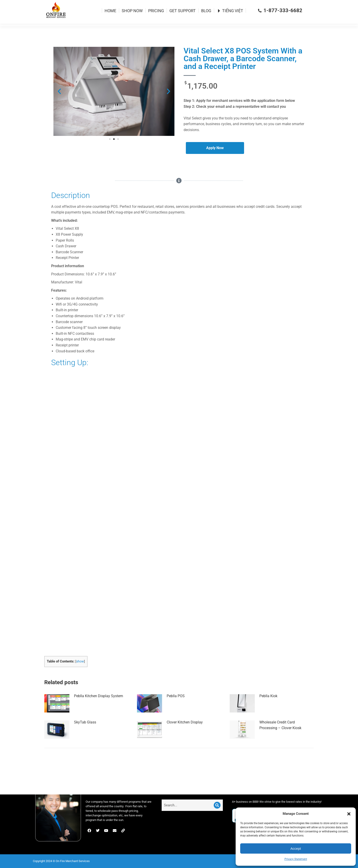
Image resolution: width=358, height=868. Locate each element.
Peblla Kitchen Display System (99, 704)
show (80, 670)
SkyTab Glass (85, 730)
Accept (296, 848)
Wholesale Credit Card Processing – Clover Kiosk (280, 733)
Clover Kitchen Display (185, 730)
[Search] (217, 805)
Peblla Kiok (268, 704)
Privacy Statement (296, 859)
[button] (349, 814)
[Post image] (57, 712)
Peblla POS (176, 704)
